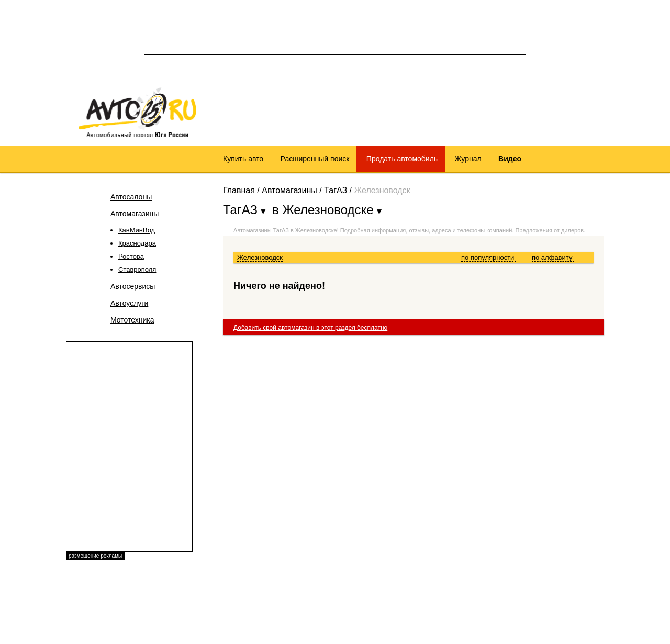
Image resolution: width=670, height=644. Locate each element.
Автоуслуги (129, 303)
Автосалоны (131, 197)
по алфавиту (553, 257)
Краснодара (137, 243)
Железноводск (260, 257)
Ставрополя (137, 269)
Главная (239, 190)
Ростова (131, 256)
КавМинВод (137, 230)
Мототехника (132, 320)
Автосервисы (133, 286)
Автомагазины (135, 214)
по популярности (489, 257)
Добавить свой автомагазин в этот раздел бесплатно (310, 328)
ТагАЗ (336, 190)
